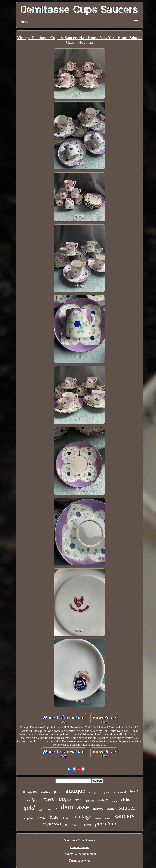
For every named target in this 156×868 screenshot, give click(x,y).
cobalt (103, 800)
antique (75, 791)
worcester (73, 825)
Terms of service (79, 861)
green (107, 792)
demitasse (75, 807)
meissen (90, 801)
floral (58, 792)
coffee (33, 800)
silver (108, 818)
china (126, 800)
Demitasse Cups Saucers (79, 840)
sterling (45, 792)
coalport (94, 792)
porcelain (105, 824)
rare (88, 824)
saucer (127, 807)
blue (54, 817)
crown (98, 819)
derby (98, 809)
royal (49, 799)
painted (52, 809)
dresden (67, 818)
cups (65, 799)
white (42, 818)
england (29, 818)
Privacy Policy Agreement (79, 854)
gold (29, 808)
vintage (83, 816)
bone (111, 809)
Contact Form (79, 847)
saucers (125, 816)
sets (78, 800)
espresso (52, 824)
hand (134, 792)
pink (41, 810)
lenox (114, 801)
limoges (29, 791)
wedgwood (120, 792)
